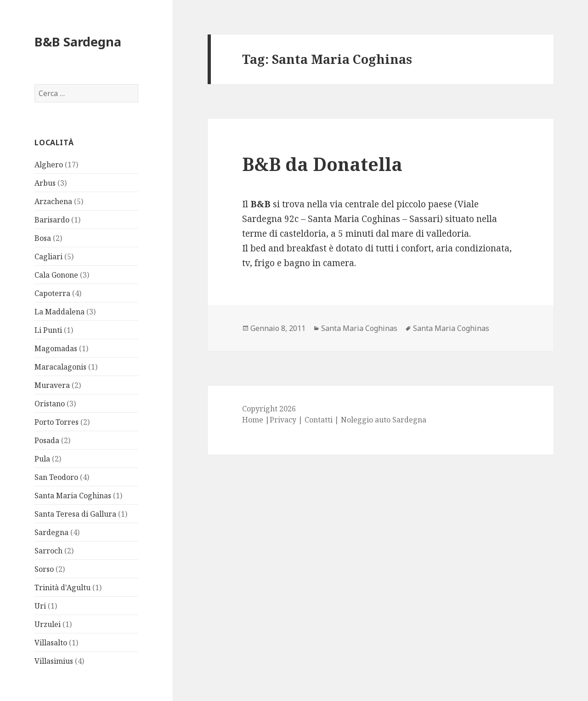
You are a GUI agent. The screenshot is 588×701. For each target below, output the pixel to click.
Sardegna (51, 532)
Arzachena (53, 201)
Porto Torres (57, 422)
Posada (47, 440)
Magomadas (56, 348)
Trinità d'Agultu (62, 587)
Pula (42, 459)
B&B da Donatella (322, 164)
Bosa (43, 238)
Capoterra (52, 293)
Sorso (44, 569)
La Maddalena (59, 312)
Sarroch (48, 551)
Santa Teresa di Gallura (75, 514)
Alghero (49, 165)
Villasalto (51, 643)
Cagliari (48, 256)
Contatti (319, 420)
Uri (40, 606)
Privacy (283, 420)
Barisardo (52, 220)
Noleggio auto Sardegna (384, 420)
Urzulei (48, 624)
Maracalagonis (60, 367)
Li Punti (48, 330)
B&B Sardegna (78, 42)
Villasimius (54, 661)
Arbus (45, 183)
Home (253, 420)
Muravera (52, 385)
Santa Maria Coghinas (73, 496)
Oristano (50, 404)
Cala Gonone (56, 275)
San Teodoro (56, 477)
